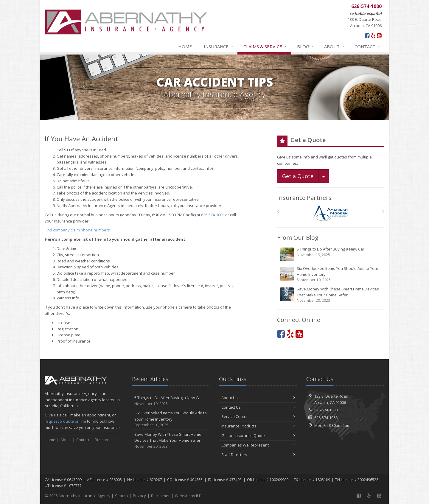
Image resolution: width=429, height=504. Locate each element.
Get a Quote (298, 176)
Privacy (139, 496)
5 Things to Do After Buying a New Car (331, 254)
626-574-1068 (326, 418)
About (335, 46)
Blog (306, 46)
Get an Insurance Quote (258, 435)
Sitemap (101, 440)
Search (121, 496)
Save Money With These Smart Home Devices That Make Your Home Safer (331, 295)
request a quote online (65, 421)
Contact (368, 46)
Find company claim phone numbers (77, 230)
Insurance (219, 46)
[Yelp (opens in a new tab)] (373, 35)
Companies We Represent (258, 445)
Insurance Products (258, 426)
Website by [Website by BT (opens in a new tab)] (188, 496)
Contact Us (258, 407)
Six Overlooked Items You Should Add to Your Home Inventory (331, 274)
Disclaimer (160, 496)
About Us (258, 398)
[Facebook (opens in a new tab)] (367, 35)
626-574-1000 (213, 215)
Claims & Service (265, 46)
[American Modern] (331, 213)
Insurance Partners (304, 198)
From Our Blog (298, 238)
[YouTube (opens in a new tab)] (379, 35)
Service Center (258, 416)
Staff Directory (258, 455)
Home (185, 46)
